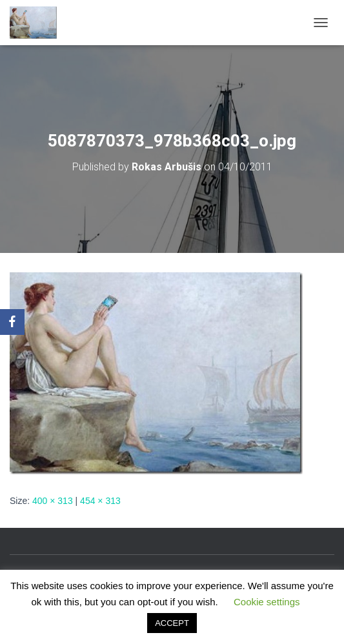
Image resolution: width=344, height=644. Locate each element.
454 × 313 (100, 501)
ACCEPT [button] (172, 623)
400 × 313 (53, 501)
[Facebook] (12, 322)
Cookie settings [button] (267, 602)
